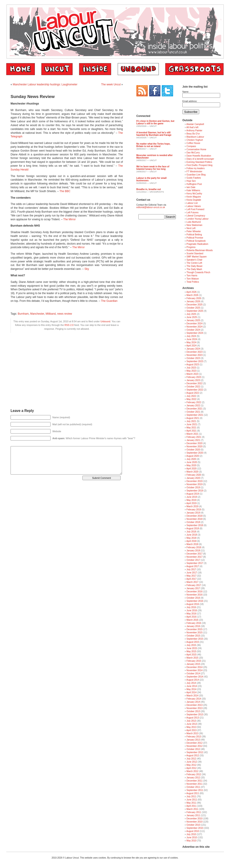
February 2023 (194, 377)
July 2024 (191, 336)
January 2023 (193, 380)
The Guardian (109, 301)
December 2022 (194, 383)
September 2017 (195, 563)
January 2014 (193, 702)
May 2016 (191, 614)
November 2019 (194, 484)
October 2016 (193, 598)
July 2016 (191, 607)
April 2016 (191, 617)
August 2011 (193, 793)
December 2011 (194, 781)
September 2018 (195, 525)
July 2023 (191, 368)
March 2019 (192, 506)
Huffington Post (194, 184)
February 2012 (194, 774)
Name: (186, 92)
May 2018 (191, 538)
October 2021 (193, 412)
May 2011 (191, 803)
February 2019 (194, 510)
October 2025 (193, 308)
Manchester (37, 314)
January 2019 (193, 513)
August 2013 (193, 718)
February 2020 (194, 475)
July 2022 (191, 396)
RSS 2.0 (69, 325)
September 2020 (195, 453)
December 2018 (194, 516)
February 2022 (194, 402)
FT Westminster (194, 172)
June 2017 (192, 573)
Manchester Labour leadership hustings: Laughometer (45, 84)
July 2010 (191, 834)
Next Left (191, 228)
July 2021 (191, 421)
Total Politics (193, 282)
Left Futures (192, 212)
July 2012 (191, 759)
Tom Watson (193, 279)
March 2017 (192, 582)
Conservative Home (196, 149)
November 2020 (194, 446)
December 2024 (194, 324)
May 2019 (191, 500)
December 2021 (194, 409)
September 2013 (195, 715)
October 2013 (193, 711)
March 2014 (192, 696)
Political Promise (195, 238)
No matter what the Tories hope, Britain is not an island (153, 145)
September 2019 (195, 491)
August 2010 (193, 831)
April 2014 (191, 692)
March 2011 (192, 809)
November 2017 (194, 557)
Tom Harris (192, 276)
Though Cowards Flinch (198, 272)
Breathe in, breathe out (149, 189)
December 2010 (194, 819)
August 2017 (193, 566)
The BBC (65, 191)
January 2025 (193, 320)
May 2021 (191, 428)
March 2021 (192, 434)
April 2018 (191, 541)
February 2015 (194, 661)
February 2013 (194, 737)
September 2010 (195, 828)
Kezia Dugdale (194, 200)
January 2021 (193, 440)
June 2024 (192, 339)
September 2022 (195, 390)
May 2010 (191, 841)
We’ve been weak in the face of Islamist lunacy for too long (153, 168)
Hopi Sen (191, 181)
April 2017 (191, 579)
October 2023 (193, 358)
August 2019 (193, 494)
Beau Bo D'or (193, 134)
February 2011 (194, 812)
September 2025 (195, 311)
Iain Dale (191, 187)
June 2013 (192, 724)
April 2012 (191, 768)
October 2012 (193, 749)
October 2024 (193, 330)
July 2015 (191, 645)
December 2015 (194, 629)
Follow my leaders (196, 168)
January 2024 (193, 349)
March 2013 (192, 733)
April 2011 (191, 806)
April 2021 (191, 431)
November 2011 (194, 784)
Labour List (192, 203)
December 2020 (194, 443)
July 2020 (191, 459)
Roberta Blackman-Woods (200, 250)
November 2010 (194, 822)
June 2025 (192, 317)
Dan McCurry (193, 153)
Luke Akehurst (194, 222)
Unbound (105, 321)
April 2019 (191, 503)
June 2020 (192, 462)
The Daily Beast (194, 266)
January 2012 (193, 778)
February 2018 (194, 547)
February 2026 (194, 298)
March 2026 (192, 295)
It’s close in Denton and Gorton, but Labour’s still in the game (155, 122)
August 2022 (193, 393)
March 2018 (192, 544)
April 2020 (191, 469)
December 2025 (194, 305)
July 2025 (191, 314)
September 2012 (195, 752)
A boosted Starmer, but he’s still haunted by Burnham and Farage (154, 134)
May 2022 (191, 399)
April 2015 (191, 655)
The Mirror (70, 219)
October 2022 (193, 387)
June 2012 (192, 762)
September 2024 (195, 333)
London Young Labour (197, 219)
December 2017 (194, 554)
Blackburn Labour (195, 137)
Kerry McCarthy (194, 194)
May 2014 (191, 689)
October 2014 (193, 674)
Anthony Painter (194, 131)
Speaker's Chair (194, 260)
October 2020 (193, 450)
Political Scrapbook (196, 241)
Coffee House (193, 143)
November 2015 (194, 633)
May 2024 (191, 342)
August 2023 (193, 365)
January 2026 (193, 301)
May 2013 (191, 727)
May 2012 (191, 765)
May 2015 (191, 651)
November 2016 (194, 595)
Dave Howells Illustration (199, 156)
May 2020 (191, 465)
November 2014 (194, 670)
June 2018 (192, 535)
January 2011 (193, 815)
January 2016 (193, 626)
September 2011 (195, 790)
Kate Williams (193, 190)
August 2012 (193, 756)
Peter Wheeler (194, 231)
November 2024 (194, 327)
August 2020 (193, 456)
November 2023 (194, 355)
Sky (87, 269)
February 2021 (194, 437)
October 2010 (193, 825)
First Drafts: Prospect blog (199, 165)
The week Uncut (111, 84)
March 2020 (192, 472)
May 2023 (191, 371)
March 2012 (192, 771)
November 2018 (194, 519)
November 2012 (194, 746)
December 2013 (194, 705)
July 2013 (191, 721)
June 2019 (192, 497)
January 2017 (193, 588)
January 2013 (193, 740)
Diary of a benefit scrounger (200, 159)
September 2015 (195, 639)
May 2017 (191, 576)
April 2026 (191, 292)
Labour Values (194, 206)
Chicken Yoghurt (195, 140)
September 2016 (195, 601)
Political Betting (194, 235)
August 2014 (193, 680)
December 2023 (194, 352)
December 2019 (194, 481)
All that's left (192, 127)
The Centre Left (194, 263)
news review (64, 314)
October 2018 (193, 522)
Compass (191, 146)
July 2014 (191, 683)
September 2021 (195, 415)
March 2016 (192, 620)
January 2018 (193, 551)
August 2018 (193, 528)
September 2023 (195, 361)
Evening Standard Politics (199, 162)
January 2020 (193, 478)
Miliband (51, 314)
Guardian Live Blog (196, 175)
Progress (191, 247)
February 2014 (194, 699)
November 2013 (194, 708)
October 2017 (193, 560)
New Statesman (194, 225)
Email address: (190, 101)
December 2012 (194, 743)
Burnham (23, 314)
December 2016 (194, 592)
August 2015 (193, 642)
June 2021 (192, 424)
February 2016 (194, 623)
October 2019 (193, 487)
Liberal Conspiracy (196, 216)
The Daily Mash (194, 269)
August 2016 (193, 604)
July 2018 (191, 532)
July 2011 (191, 796)
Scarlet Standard (195, 253)
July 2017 (191, 569)
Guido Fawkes (194, 178)
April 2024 (191, 346)
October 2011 (193, 787)
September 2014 (195, 677)
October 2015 (193, 636)
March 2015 (192, 658)
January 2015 (193, 664)
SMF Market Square (196, 257)
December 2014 (194, 667)
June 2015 (192, 648)
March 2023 (192, 374)
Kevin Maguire (194, 197)
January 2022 (193, 406)
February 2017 (194, 585)
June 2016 (192, 610)
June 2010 (192, 837)
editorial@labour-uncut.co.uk (151, 207)
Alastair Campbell (195, 124)
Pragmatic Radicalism (197, 244)
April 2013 (191, 730)
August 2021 (193, 418)
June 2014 (192, 686)
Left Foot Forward (195, 209)
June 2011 (192, 800)
